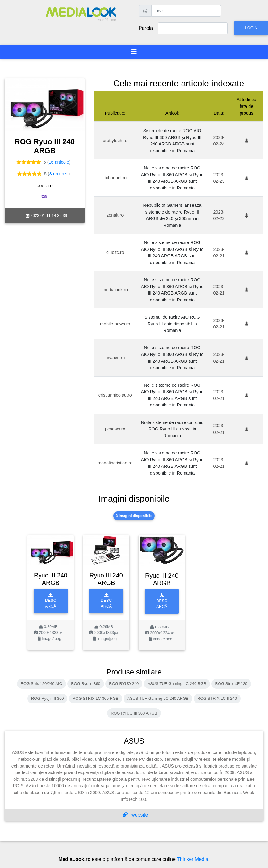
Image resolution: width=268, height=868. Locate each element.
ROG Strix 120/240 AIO (42, 684)
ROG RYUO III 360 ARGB (134, 713)
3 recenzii (59, 174)
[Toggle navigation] (134, 52)
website (135, 815)
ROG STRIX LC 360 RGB (96, 698)
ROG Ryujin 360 (86, 684)
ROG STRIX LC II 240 (217, 698)
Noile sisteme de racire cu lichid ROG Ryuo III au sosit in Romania (172, 429)
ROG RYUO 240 (124, 684)
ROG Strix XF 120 (231, 684)
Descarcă (51, 601)
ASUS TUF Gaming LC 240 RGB (177, 684)
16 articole (59, 162)
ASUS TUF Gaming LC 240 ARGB (158, 698)
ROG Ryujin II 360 (48, 698)
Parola (146, 28)
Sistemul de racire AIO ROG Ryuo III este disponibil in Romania (172, 324)
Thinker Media (193, 859)
